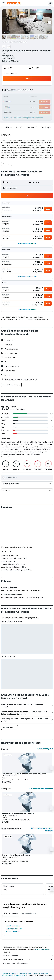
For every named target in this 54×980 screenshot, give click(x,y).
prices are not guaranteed (42, 915)
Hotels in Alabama (7, 941)
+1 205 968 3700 (8, 58)
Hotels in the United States (41, 939)
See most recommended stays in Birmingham (42, 795)
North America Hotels (25, 939)
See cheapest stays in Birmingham (41, 754)
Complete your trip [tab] (11, 879)
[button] (4, 3)
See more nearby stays (45, 714)
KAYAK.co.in (7, 939)
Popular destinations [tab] (29, 879)
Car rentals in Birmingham (14, 894)
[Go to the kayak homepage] (14, 3)
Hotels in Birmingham (13, 897)
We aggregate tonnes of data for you (28, 925)
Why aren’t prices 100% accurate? (28, 929)
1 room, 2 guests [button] (10, 73)
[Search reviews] (29, 478)
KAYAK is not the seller (28, 921)
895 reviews (15, 61)
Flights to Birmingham (13, 892)
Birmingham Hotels (20, 941)
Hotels (14, 939)
